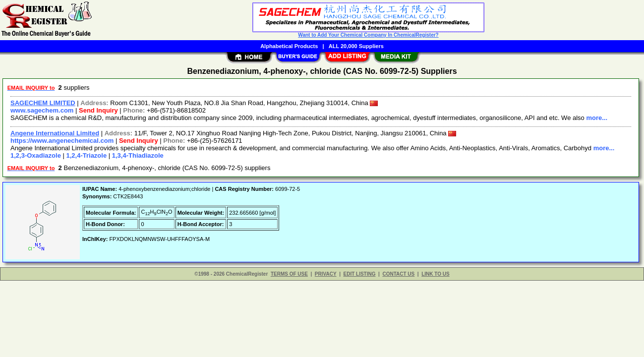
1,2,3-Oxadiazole (36, 155)
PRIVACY (326, 274)
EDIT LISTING (360, 274)
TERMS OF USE (289, 274)
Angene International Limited (55, 133)
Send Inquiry (98, 110)
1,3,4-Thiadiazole (138, 155)
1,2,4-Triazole (87, 155)
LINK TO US (435, 274)
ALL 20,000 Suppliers (356, 46)
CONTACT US (398, 274)
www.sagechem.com (42, 110)
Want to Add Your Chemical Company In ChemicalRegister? (368, 35)
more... (597, 118)
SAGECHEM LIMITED (43, 103)
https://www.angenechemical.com (62, 141)
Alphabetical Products (289, 46)
